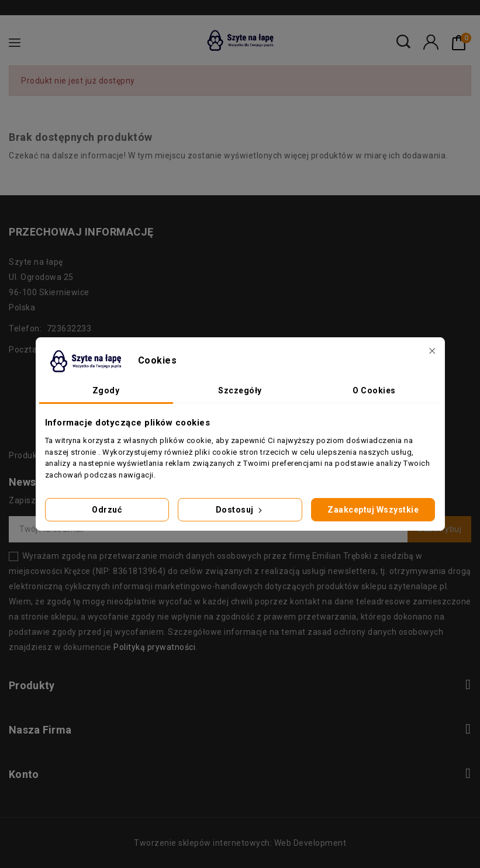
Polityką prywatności (154, 647)
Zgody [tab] (106, 390)
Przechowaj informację (81, 232)
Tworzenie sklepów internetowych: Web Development (240, 843)
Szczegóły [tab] (240, 390)
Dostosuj (240, 510)
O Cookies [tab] (374, 390)
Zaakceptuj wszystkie (373, 510)
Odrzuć (107, 510)
